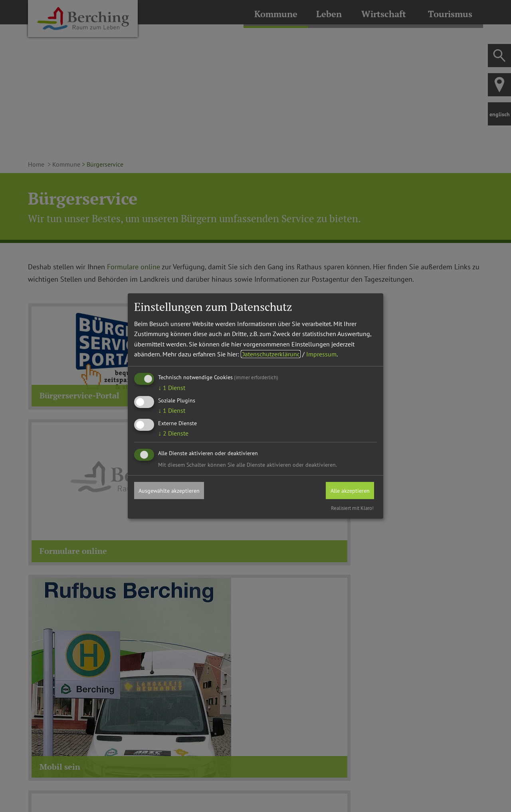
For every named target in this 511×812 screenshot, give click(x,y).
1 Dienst (172, 387)
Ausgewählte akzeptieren (174, 490)
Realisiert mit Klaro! (352, 508)
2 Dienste (173, 433)
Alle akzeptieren (346, 490)
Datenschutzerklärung (271, 354)
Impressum (321, 354)
